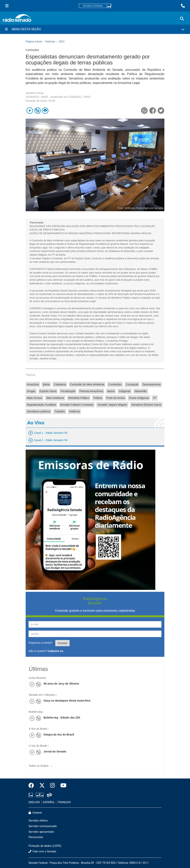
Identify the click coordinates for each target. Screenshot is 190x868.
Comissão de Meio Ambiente (87, 384)
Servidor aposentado (41, 832)
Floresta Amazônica (91, 391)
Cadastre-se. (56, 651)
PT (155, 398)
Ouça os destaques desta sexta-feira (67, 701)
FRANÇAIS (64, 802)
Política (98, 398)
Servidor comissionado (43, 826)
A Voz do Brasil (38, 729)
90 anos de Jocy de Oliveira (61, 684)
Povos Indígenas (139, 398)
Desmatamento (152, 384)
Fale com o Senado (42, 852)
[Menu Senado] (7, 6)
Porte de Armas (116, 398)
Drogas (31, 391)
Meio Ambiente (55, 398)
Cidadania (60, 384)
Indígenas (125, 391)
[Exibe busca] (182, 19)
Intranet (35, 813)
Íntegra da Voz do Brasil (59, 735)
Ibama (111, 391)
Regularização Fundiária (41, 405)
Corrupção (132, 384)
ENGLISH (34, 802)
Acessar (63, 643)
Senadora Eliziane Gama (146, 405)
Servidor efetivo (38, 821)
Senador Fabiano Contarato (77, 405)
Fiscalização (68, 391)
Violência (74, 411)
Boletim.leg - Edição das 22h (62, 718)
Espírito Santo (48, 391)
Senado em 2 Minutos (42, 695)
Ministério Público (79, 398)
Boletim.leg (35, 712)
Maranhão (141, 391)
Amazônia (33, 384)
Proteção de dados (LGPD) (45, 846)
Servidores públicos (39, 411)
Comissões (115, 384)
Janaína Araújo (35, 93)
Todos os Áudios (41, 765)
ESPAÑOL (49, 802)
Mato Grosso (34, 398)
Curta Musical (37, 678)
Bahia (46, 384)
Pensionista (36, 837)
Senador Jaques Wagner (112, 405)
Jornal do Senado (55, 751)
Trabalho (60, 411)
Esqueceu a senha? (40, 643)
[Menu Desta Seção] (95, 29)
